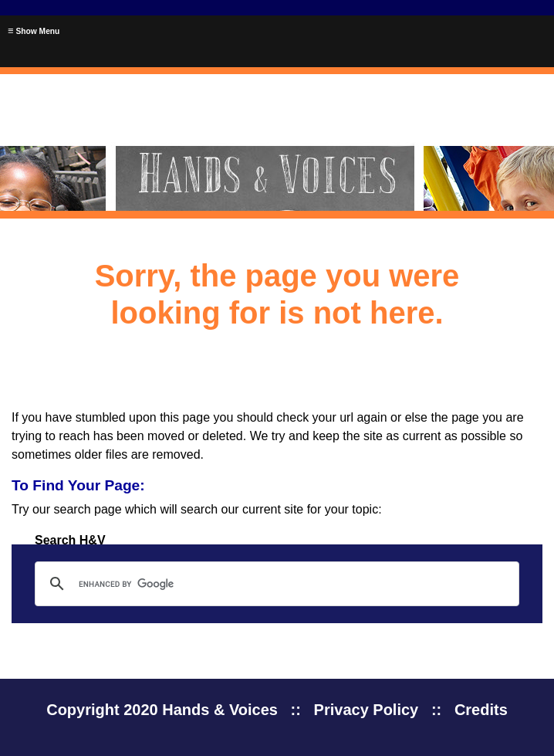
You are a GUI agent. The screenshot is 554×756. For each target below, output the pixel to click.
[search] (275, 584)
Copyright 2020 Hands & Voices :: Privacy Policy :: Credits (277, 710)
